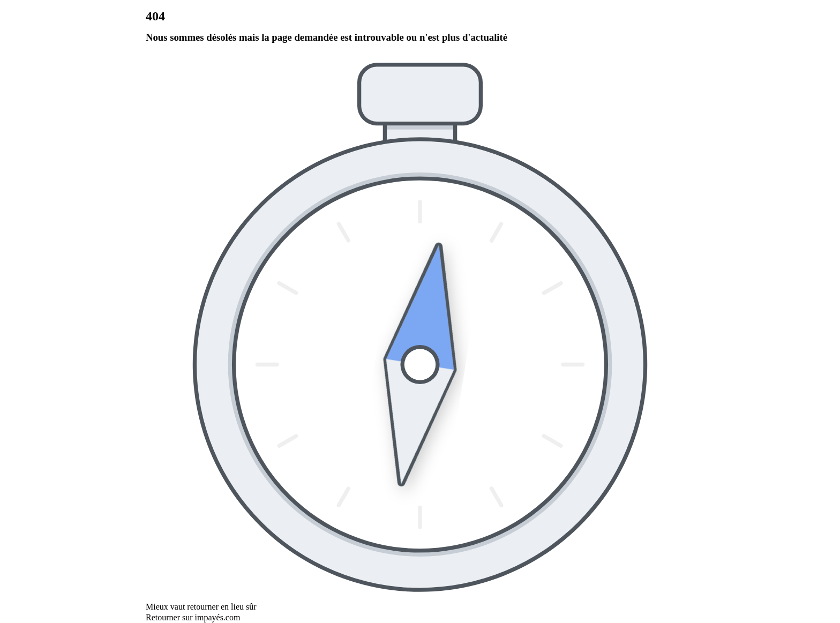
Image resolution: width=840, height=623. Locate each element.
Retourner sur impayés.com (193, 617)
